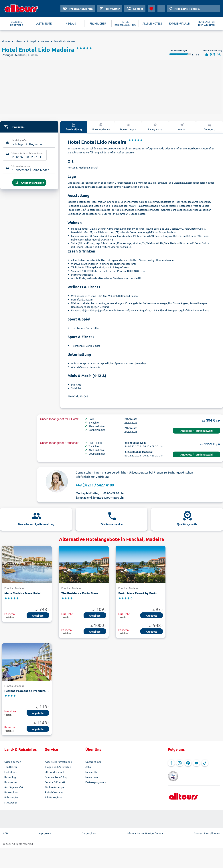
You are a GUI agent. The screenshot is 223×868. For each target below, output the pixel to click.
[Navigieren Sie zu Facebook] (171, 763)
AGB (5, 833)
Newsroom (92, 777)
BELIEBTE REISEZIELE (16, 24)
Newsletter (92, 772)
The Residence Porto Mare (80, 593)
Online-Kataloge (54, 787)
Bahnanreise (11, 797)
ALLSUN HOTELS (152, 24)
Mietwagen (11, 802)
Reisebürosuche (54, 792)
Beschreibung (74, 127)
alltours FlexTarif (55, 772)
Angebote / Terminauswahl (197, 431)
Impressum (45, 833)
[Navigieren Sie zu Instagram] (180, 763)
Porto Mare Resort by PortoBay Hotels (145, 593)
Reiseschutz (11, 792)
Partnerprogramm (96, 782)
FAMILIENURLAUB (179, 24)
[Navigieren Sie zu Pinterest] (188, 763)
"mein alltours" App (56, 777)
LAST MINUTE (44, 24)
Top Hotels (11, 767)
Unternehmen (93, 762)
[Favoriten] (151, 9)
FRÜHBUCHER (98, 24)
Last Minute (11, 772)
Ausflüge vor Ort (14, 787)
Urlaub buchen (13, 762)
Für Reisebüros (54, 797)
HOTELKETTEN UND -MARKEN (207, 24)
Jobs (88, 767)
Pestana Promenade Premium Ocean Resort (35, 691)
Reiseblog (10, 777)
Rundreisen (11, 782)
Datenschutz (89, 833)
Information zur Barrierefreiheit (145, 833)
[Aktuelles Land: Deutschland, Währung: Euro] (161, 9)
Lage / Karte (155, 127)
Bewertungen (128, 127)
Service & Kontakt (55, 782)
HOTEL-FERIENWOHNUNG (125, 24)
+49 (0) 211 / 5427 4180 (95, 485)
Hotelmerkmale (101, 127)
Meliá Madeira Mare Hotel (22, 593)
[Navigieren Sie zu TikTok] (205, 763)
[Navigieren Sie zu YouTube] (196, 763)
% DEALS (71, 24)
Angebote (38, 616)
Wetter (182, 127)
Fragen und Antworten (58, 767)
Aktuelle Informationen (58, 762)
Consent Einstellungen (207, 833)
